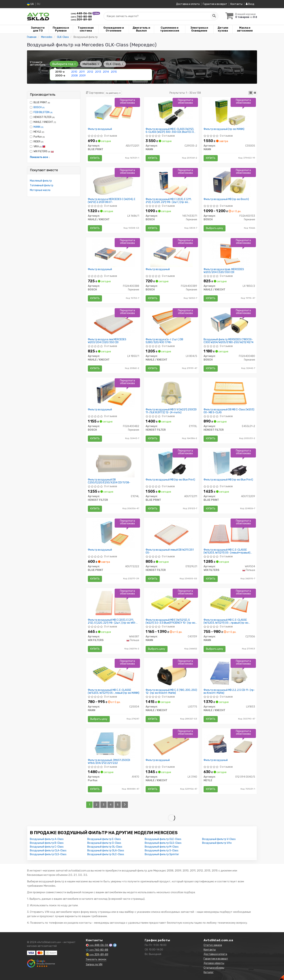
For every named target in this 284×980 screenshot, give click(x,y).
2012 (90, 72)
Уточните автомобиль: (38, 63)
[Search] (214, 16)
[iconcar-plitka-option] (251, 93)
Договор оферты (214, 963)
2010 (74, 72)
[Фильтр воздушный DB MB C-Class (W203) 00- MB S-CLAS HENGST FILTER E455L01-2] (229, 393)
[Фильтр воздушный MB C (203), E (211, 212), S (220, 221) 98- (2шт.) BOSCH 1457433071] (171, 183)
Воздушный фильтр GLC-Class (106, 854)
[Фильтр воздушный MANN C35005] (229, 113)
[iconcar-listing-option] (255, 93)
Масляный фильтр (41, 181)
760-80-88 (81, 17)
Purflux (37, 137)
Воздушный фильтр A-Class (47, 839)
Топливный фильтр (42, 185)
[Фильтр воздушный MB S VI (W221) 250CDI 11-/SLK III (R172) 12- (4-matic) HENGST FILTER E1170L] (171, 393)
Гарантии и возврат (216, 959)
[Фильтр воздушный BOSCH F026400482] (113, 393)
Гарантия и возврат (215, 4)
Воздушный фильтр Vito (217, 843)
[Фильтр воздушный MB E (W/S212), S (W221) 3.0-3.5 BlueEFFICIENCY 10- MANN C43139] (171, 603)
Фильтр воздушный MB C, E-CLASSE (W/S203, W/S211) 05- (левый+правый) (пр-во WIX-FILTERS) (227, 551)
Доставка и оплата (188, 4)
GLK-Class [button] (115, 64)
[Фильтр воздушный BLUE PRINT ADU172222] (113, 533)
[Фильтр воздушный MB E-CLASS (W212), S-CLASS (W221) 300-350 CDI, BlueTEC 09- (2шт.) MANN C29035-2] (171, 113)
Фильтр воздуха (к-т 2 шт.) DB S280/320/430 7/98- (164, 341)
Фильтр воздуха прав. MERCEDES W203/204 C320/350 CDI (224, 271)
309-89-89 (81, 20)
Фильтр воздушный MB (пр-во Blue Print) (170, 480)
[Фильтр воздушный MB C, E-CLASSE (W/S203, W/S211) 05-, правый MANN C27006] (229, 603)
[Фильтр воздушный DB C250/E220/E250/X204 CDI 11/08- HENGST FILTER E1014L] (113, 463)
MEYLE (37, 132)
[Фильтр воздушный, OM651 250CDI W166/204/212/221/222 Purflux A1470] (113, 744)
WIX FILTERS (42, 151)
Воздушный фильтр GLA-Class (106, 851)
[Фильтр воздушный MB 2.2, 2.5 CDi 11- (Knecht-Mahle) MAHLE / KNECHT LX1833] (229, 674)
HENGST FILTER (42, 117)
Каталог (209, 972)
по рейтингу (113, 93)
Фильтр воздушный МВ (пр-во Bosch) (226, 199)
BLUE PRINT (40, 102)
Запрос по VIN (94, 965)
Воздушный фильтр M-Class (162, 847)
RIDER (37, 142)
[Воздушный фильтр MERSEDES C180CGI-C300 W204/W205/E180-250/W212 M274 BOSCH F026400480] (229, 323)
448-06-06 (82, 13)
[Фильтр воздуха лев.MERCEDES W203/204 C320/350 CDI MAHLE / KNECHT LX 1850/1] (113, 323)
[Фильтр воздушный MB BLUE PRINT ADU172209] (229, 463)
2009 (82, 76)
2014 (106, 72)
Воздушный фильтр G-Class (104, 843)
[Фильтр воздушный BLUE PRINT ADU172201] (113, 113)
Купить (95, 158)
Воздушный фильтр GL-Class (105, 847)
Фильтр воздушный (100, 129)
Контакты (236, 4)
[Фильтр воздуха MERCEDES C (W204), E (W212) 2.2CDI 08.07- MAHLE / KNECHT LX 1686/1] (113, 183)
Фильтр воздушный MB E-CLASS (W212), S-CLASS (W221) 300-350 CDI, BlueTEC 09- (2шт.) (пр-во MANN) (171, 131)
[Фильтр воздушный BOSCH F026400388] (113, 253)
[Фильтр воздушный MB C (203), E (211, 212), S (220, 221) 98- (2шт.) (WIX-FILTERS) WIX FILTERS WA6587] (113, 603)
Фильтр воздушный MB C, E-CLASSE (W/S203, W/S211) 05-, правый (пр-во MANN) (226, 621)
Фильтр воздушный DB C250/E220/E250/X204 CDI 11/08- (109, 481)
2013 (98, 72)
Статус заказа (213, 945)
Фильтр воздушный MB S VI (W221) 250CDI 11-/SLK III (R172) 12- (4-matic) (171, 411)
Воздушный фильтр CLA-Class (48, 851)
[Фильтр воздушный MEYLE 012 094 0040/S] (229, 742)
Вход (250, 4)
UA (30, 4)
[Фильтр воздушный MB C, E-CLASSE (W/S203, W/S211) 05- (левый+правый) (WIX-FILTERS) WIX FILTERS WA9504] (229, 533)
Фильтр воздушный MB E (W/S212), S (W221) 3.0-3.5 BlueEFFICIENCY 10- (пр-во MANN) (170, 621)
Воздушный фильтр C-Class (47, 847)
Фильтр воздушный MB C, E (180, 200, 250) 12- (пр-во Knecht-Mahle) (171, 691)
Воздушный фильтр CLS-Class (48, 854)
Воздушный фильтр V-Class (219, 839)
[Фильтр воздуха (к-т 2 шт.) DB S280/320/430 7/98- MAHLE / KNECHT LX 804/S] (171, 323)
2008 (74, 76)
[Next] (125, 805)
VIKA (38, 146)
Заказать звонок (96, 959)
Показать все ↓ (40, 157)
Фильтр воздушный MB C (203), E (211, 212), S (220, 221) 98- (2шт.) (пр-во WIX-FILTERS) (112, 621)
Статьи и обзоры (214, 968)
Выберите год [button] (64, 64)
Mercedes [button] (91, 64)
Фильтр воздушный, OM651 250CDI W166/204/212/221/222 (109, 762)
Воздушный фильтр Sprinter (162, 854)
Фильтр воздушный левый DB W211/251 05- (170, 551)
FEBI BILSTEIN (43, 112)
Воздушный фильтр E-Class (104, 839)
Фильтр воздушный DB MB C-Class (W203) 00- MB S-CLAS (229, 411)
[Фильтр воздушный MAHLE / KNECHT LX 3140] (171, 744)
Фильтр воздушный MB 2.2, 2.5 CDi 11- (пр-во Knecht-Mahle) (229, 691)
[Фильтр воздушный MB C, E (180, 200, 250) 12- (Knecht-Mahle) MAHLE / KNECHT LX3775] (171, 674)
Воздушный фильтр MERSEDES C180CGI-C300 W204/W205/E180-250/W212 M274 (228, 341)
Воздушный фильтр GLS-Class (163, 843)
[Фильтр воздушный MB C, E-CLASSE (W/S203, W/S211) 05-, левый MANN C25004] (113, 674)
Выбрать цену (215, 228)
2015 (114, 72)
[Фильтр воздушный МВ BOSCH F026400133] (229, 183)
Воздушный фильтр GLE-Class (163, 839)
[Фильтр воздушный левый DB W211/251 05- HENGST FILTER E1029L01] (171, 533)
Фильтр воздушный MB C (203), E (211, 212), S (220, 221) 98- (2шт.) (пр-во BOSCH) (169, 201)
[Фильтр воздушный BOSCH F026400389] (171, 253)
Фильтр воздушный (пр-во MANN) (224, 129)
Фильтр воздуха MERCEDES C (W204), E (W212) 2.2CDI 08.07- (112, 201)
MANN (38, 127)
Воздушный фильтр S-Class (162, 851)
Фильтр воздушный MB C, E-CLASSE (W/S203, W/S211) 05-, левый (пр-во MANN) (114, 691)
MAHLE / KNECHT (43, 122)
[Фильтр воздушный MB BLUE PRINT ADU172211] (171, 463)
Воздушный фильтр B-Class (47, 843)
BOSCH (39, 107)
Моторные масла (40, 190)
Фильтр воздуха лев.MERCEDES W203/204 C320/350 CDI (107, 341)
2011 (82, 72)
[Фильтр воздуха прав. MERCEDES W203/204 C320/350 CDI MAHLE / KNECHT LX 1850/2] (229, 253)
